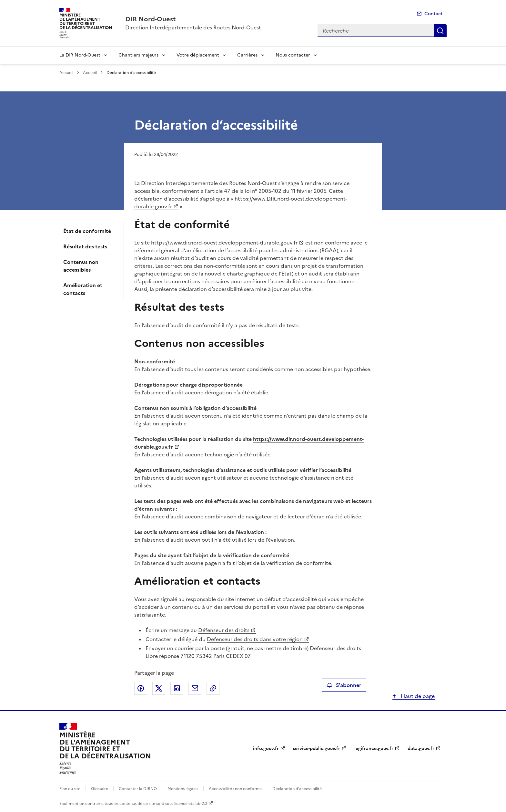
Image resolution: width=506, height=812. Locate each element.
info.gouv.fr (266, 749)
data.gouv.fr (421, 749)
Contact (434, 14)
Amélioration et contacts (83, 289)
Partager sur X (159, 688)
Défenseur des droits (224, 630)
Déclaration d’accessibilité (297, 789)
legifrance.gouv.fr (374, 749)
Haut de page (417, 696)
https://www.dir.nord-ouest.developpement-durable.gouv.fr (224, 243)
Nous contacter (293, 55)
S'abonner (344, 685)
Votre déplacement (198, 55)
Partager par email (195, 688)
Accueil (66, 73)
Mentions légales (183, 789)
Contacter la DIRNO (138, 789)
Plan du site (70, 789)
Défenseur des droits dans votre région (255, 639)
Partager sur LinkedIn (177, 688)
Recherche (440, 31)
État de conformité (87, 231)
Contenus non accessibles (81, 266)
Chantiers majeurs (138, 55)
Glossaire (100, 789)
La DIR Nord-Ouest (80, 55)
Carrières (247, 55)
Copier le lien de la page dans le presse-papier (213, 688)
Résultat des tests (85, 246)
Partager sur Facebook (141, 688)
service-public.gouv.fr (317, 749)
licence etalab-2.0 (191, 804)
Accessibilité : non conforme (235, 789)
